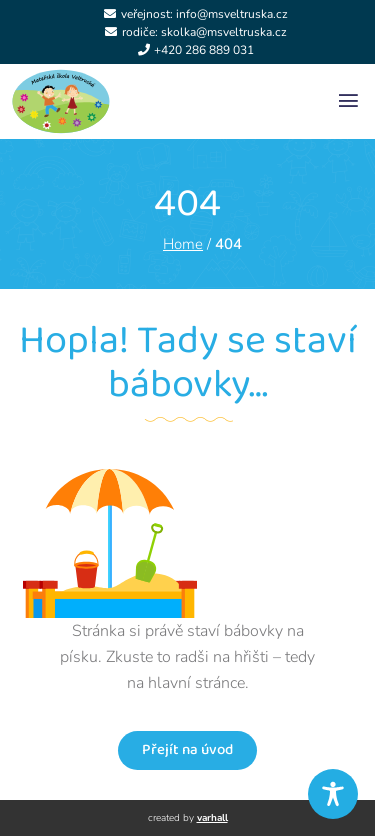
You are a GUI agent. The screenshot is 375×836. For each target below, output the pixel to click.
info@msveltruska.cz (232, 14)
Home (183, 244)
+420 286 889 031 (204, 50)
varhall (212, 818)
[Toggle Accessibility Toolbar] (333, 794)
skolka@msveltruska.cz (224, 32)
